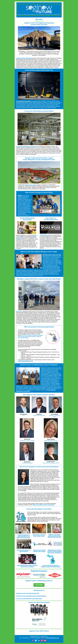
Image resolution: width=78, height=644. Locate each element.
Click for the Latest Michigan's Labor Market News (29, 599)
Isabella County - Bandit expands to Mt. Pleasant (39, 551)
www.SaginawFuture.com (52, 638)
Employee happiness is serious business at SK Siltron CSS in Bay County (24, 536)
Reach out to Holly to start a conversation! (44, 505)
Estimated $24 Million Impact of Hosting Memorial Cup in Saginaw (27, 566)
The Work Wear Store (45, 235)
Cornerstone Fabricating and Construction (27, 146)
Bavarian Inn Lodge (30, 185)
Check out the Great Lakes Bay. (51, 565)
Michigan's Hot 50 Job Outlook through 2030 (28, 593)
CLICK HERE (39, 585)
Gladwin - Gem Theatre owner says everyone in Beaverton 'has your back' (54, 536)
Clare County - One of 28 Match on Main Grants (39, 535)
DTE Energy (19, 312)
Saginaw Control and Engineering (25, 58)
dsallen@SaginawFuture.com (25, 361)
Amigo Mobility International (23, 101)
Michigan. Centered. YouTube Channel (51, 567)
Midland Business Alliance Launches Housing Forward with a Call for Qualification (55, 551)
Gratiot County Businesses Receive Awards (24, 551)
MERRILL (20, 196)
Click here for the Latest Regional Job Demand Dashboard (31, 596)
